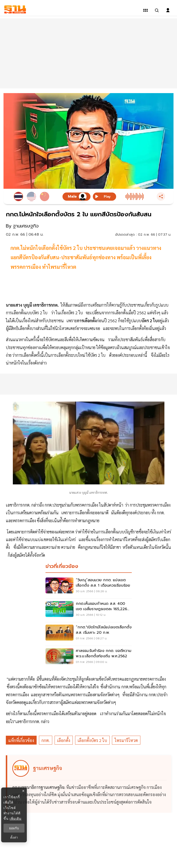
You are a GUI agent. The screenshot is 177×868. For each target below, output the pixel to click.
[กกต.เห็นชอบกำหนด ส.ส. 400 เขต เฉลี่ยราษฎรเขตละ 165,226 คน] (89, 610)
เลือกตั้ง (64, 740)
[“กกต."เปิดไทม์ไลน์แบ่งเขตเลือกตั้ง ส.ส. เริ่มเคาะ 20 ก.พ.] (89, 634)
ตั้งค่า (14, 837)
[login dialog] (168, 10)
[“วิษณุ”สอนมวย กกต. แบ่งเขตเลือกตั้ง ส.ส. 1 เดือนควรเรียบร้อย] (89, 587)
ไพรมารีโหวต (126, 740)
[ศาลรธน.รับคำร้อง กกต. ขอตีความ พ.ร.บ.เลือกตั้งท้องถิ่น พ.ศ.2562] (89, 658)
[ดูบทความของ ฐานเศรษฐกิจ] (89, 784)
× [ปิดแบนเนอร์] (23, 791)
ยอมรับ (14, 828)
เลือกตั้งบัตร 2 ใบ (92, 740)
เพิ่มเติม (16, 819)
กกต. (46, 740)
